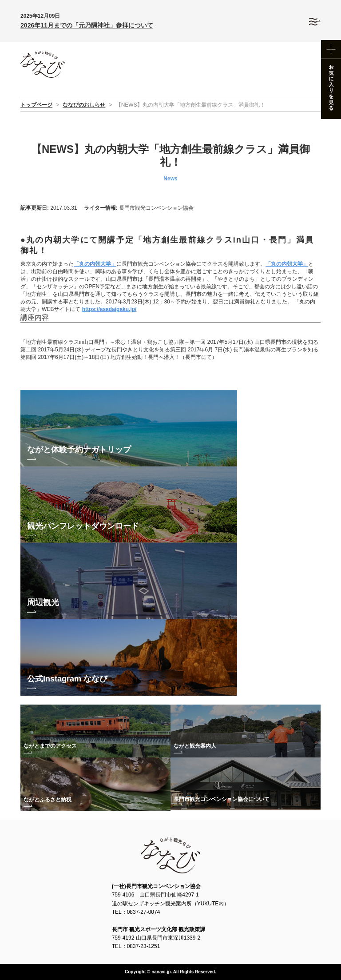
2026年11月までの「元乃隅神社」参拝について (87, 25)
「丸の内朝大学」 (95, 264)
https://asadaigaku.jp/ (109, 309)
